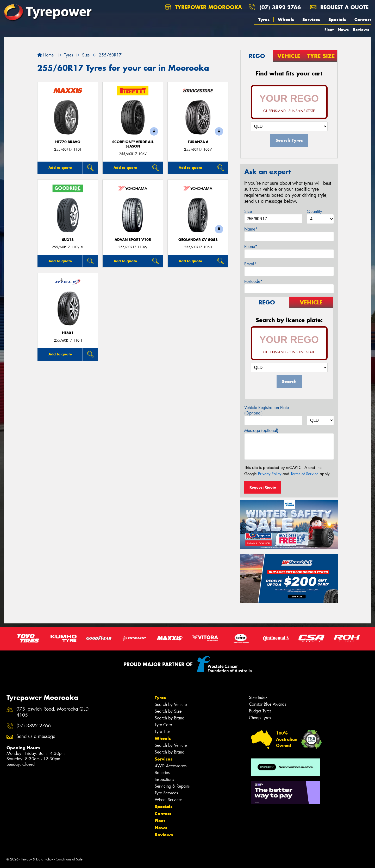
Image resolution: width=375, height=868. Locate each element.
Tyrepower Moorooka (203, 7)
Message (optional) (261, 430)
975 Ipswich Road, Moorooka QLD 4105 (52, 712)
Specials (337, 20)
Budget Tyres (260, 711)
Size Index (258, 697)
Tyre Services (166, 793)
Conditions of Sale (69, 859)
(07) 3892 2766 (280, 7)
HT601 (68, 333)
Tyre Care (163, 725)
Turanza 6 (198, 142)
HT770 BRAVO (68, 142)
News (343, 30)
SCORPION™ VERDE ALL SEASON (133, 144)
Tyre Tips (162, 732)
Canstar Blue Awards (267, 704)
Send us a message (36, 736)
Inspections (164, 779)
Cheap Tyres (260, 718)
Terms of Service (305, 474)
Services (311, 20)
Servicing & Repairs (172, 786)
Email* (250, 264)
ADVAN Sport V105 (133, 240)
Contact (363, 20)
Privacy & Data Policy (37, 859)
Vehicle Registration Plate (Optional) (267, 410)
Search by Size (168, 711)
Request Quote (263, 487)
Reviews (361, 30)
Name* (251, 229)
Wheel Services (168, 800)
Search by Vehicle (171, 704)
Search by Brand (170, 718)
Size (248, 211)
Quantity (314, 211)
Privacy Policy (270, 474)
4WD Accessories (171, 766)
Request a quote (339, 7)
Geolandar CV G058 (198, 240)
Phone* (251, 247)
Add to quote (60, 168)
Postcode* (253, 281)
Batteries (162, 773)
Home (45, 55)
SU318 (68, 240)
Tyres (264, 20)
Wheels (286, 20)
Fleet (329, 30)
